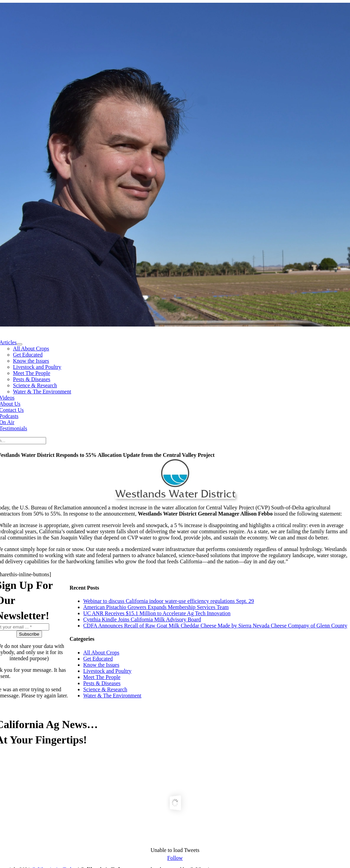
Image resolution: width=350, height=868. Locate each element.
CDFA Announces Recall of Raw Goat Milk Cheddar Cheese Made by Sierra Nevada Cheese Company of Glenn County (215, 626)
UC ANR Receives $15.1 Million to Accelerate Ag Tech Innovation (157, 613)
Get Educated (98, 659)
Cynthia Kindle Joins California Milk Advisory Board (142, 619)
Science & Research (105, 689)
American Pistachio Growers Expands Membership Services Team (156, 607)
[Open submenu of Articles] (19, 344)
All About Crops (101, 653)
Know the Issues (101, 665)
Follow (175, 858)
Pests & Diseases (102, 683)
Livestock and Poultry (107, 671)
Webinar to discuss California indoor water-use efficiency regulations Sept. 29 (169, 601)
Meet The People (102, 677)
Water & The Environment (112, 696)
